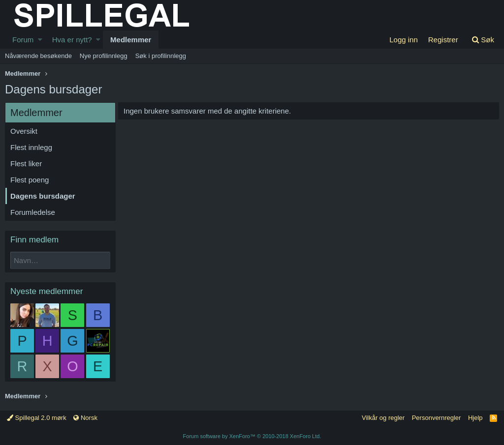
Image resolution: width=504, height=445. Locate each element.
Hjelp (475, 418)
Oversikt (24, 131)
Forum (23, 40)
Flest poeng (30, 180)
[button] (40, 40)
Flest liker (26, 163)
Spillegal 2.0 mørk (37, 418)
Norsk (85, 418)
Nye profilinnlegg (104, 56)
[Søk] (483, 40)
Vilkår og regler (383, 418)
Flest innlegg (31, 147)
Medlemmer (131, 40)
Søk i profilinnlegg (161, 56)
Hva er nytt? (72, 40)
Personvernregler (437, 418)
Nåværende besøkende (38, 56)
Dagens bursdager (43, 196)
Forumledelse (33, 212)
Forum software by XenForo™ (252, 436)
